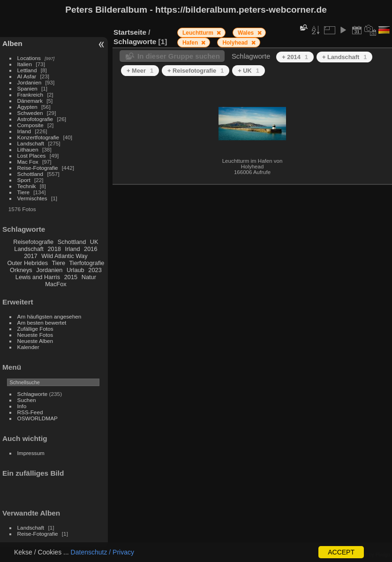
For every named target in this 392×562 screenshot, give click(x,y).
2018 (54, 249)
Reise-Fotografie (38, 168)
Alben (12, 43)
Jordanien (30, 82)
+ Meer (140, 71)
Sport (24, 180)
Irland (24, 131)
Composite (30, 125)
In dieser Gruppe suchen (179, 56)
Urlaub (75, 270)
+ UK (249, 71)
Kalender (28, 347)
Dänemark (30, 101)
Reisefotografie (33, 242)
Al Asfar (27, 76)
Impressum (31, 453)
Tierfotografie (87, 263)
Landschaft (31, 143)
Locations (29, 58)
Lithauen (28, 149)
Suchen (27, 400)
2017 (30, 256)
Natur (89, 277)
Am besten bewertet (42, 323)
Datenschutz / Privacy (102, 552)
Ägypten (27, 107)
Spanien (27, 88)
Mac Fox (28, 162)
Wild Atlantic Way (64, 256)
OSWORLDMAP (38, 418)
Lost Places (32, 156)
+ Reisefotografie (196, 71)
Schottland (30, 174)
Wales (247, 33)
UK (94, 242)
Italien (25, 64)
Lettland (27, 70)
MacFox (56, 284)
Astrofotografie (35, 119)
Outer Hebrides (27, 263)
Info (22, 406)
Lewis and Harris (38, 277)
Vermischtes (32, 198)
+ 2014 (295, 57)
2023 (95, 270)
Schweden (30, 113)
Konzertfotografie (38, 137)
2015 (71, 277)
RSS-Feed (30, 412)
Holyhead (236, 43)
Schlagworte (33, 394)
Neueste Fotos (35, 335)
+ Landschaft (344, 57)
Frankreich (30, 95)
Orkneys (21, 270)
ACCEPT (341, 552)
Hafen (191, 43)
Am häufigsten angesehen (49, 316)
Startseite (130, 32)
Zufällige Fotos (35, 329)
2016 (90, 249)
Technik (27, 186)
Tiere (23, 192)
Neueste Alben (35, 341)
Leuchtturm (199, 33)
